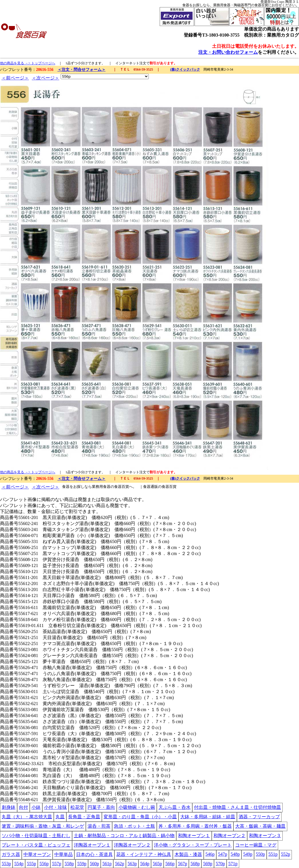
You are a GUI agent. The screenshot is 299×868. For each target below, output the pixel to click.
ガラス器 (11, 854)
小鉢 (36, 807)
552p (286, 854)
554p (19, 864)
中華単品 (64, 854)
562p (120, 864)
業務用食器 (222, 5)
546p (210, 854)
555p (31, 864)
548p (235, 854)
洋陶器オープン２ (132, 845)
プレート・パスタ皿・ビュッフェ (36, 845)
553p (6, 864)
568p (195, 864)
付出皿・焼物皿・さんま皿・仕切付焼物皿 (237, 807)
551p (273, 854)
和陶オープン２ (229, 836)
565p (157, 864)
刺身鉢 (9, 807)
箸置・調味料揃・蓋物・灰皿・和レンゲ (43, 826)
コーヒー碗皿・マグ (256, 845)
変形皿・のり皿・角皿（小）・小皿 (140, 817)
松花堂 (77, 807)
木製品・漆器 (188, 854)
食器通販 (151, 487)
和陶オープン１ (194, 836)
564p (145, 864)
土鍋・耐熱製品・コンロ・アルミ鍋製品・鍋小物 (124, 836)
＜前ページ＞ (15, 78)
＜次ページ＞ (45, 78)
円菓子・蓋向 (101, 807)
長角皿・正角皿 (84, 817)
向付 (23, 807)
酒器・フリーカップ (259, 817)
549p (248, 854)
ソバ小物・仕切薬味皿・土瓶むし (36, 836)
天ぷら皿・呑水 (175, 807)
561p (107, 864)
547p (223, 854)
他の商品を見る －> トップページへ (28, 63)
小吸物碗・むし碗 (137, 807)
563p (132, 864)
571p (233, 864)
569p (208, 864)
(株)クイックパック (185, 69)
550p (260, 854)
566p (170, 864)
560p (94, 864)
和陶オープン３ (265, 836)
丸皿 (60, 817)
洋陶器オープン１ (92, 845)
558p (69, 864)
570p (220, 864)
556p (44, 864)
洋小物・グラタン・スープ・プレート (193, 845)
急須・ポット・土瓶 (134, 826)
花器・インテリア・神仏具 (144, 854)
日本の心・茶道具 (94, 854)
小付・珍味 (56, 807)
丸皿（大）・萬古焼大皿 (27, 817)
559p (82, 864)
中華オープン (37, 854)
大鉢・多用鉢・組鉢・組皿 (208, 817)
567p (183, 864)
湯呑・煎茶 (99, 826)
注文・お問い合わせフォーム (228, 52)
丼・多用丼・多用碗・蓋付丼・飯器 (195, 826)
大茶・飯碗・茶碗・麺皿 (260, 826)
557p (57, 864)
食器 (186, 5)
